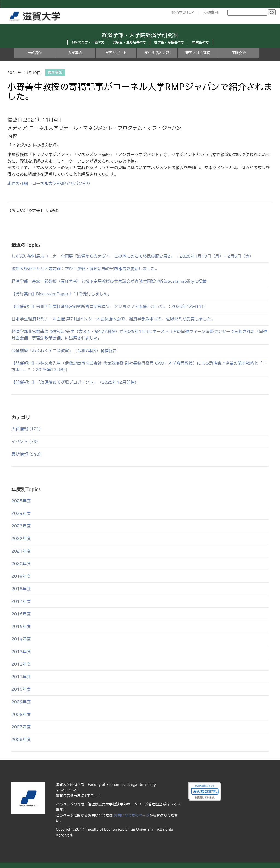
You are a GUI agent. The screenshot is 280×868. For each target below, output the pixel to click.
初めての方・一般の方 (88, 42)
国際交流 (239, 53)
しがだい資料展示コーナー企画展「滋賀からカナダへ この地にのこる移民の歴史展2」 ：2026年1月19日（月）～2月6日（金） (132, 256)
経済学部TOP (183, 12)
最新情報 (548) (26, 454)
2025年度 (21, 501)
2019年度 (21, 576)
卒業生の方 (200, 42)
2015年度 (21, 626)
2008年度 (21, 714)
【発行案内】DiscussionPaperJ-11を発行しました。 (62, 294)
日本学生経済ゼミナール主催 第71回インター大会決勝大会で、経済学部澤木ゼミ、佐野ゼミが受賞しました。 (113, 319)
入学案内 (75, 53)
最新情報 (55, 73)
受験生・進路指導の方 (129, 42)
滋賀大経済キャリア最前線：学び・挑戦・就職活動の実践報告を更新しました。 (85, 269)
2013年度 (21, 652)
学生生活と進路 (157, 53)
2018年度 (21, 589)
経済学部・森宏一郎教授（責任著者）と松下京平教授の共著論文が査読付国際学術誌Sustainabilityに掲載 (109, 281)
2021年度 (21, 551)
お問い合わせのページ (132, 815)
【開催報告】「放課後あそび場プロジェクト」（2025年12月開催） (75, 382)
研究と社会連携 (198, 53)
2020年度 (21, 564)
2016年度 (21, 614)
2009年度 (21, 702)
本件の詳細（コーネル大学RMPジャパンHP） (50, 183)
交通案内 (211, 12)
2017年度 (21, 601)
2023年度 (21, 526)
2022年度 (21, 538)
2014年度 (21, 639)
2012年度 (21, 664)
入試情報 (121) (26, 429)
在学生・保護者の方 (169, 42)
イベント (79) (25, 442)
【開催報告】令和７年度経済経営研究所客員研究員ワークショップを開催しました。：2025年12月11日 (109, 306)
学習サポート (116, 53)
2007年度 (21, 727)
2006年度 (21, 739)
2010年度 (21, 689)
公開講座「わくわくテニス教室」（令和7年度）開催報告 (64, 351)
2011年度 (21, 677)
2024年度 (21, 513)
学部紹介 (34, 53)
